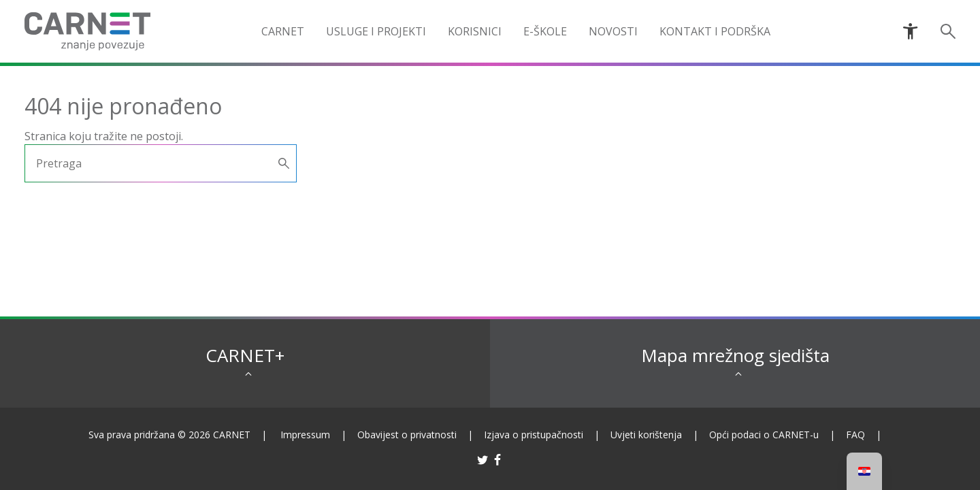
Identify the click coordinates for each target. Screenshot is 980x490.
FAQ (855, 435)
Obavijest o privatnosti (407, 435)
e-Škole (545, 31)
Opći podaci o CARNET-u (764, 435)
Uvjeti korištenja (646, 435)
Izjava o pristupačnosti (534, 435)
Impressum (305, 435)
